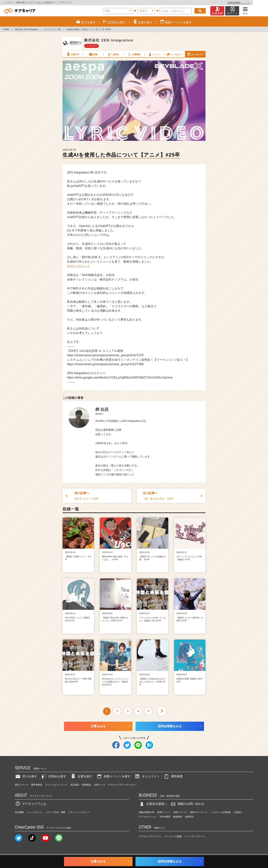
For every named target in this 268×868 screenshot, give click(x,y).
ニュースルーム (34, 812)
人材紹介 (238, 812)
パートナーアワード (195, 836)
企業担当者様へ (253, 2)
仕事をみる (98, 726)
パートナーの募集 (173, 836)
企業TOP (73, 54)
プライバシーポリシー (79, 812)
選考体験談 (37, 785)
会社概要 (19, 812)
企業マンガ (100, 785)
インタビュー (175, 54)
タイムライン (195, 54)
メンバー (154, 54)
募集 (93, 54)
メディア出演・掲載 (55, 812)
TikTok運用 (165, 817)
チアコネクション (148, 817)
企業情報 (134, 54)
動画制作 (178, 817)
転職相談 (87, 785)
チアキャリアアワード (150, 836)
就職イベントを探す (113, 776)
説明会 (113, 54)
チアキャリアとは (31, 804)
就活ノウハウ (22, 785)
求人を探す (26, 776)
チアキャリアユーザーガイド (122, 785)
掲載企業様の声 (147, 812)
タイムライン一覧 (52, 29)
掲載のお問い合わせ (187, 804)
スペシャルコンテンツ (56, 785)
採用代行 (189, 817)
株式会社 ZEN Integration (27, 29)
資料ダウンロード (199, 812)
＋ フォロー (92, 46)
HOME (6, 29)
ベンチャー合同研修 (221, 812)
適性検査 (173, 776)
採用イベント (164, 812)
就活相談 (75, 785)
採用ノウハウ (180, 812)
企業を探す (81, 776)
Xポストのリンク (78, 266)
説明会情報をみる (170, 726)
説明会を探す (54, 776)
